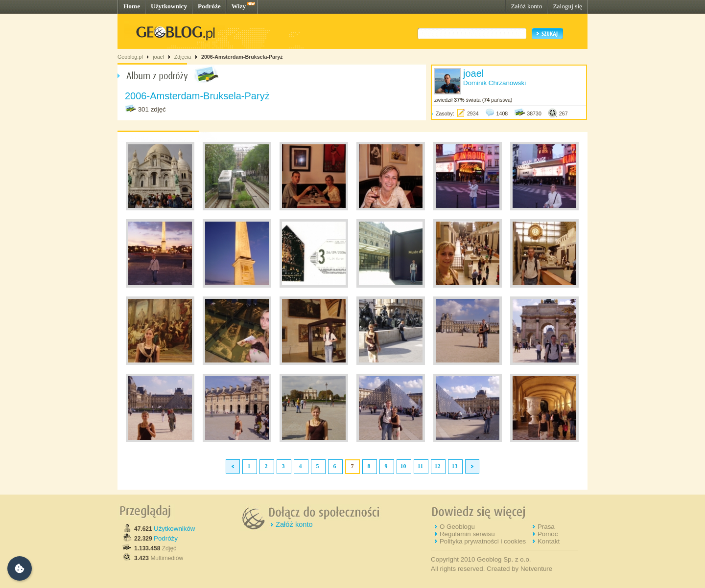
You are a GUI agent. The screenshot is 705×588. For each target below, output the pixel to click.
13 (455, 466)
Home (132, 6)
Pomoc (548, 534)
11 (420, 466)
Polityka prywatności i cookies (483, 541)
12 (438, 466)
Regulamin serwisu (467, 534)
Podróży (166, 538)
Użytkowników (174, 529)
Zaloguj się (567, 6)
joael (158, 57)
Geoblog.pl (130, 57)
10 (403, 466)
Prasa (546, 527)
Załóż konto (526, 6)
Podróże (209, 6)
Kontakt (549, 541)
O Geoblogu (457, 527)
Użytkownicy (169, 6)
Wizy (239, 6)
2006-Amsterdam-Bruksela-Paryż (242, 57)
